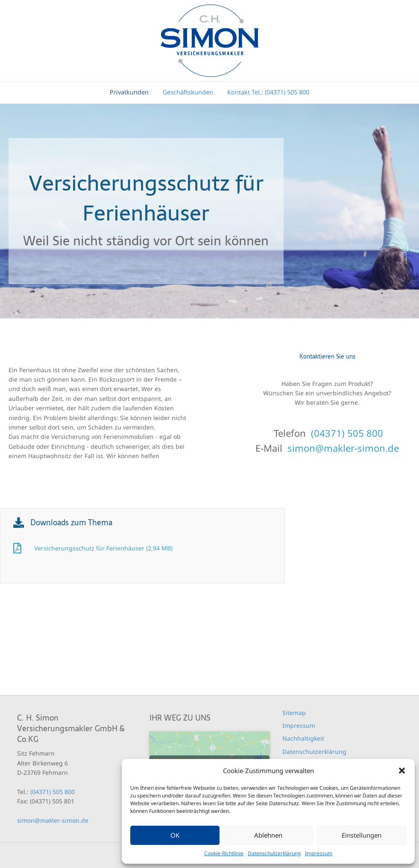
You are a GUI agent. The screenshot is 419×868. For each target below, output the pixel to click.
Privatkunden (129, 92)
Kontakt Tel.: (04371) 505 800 (268, 92)
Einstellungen (362, 835)
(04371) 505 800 (347, 433)
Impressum (319, 853)
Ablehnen (268, 835)
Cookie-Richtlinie (224, 853)
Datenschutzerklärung (274, 853)
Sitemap (294, 713)
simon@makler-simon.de (343, 448)
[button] (402, 771)
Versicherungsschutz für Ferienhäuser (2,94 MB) (103, 548)
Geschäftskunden (188, 92)
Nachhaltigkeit (303, 738)
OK (175, 835)
